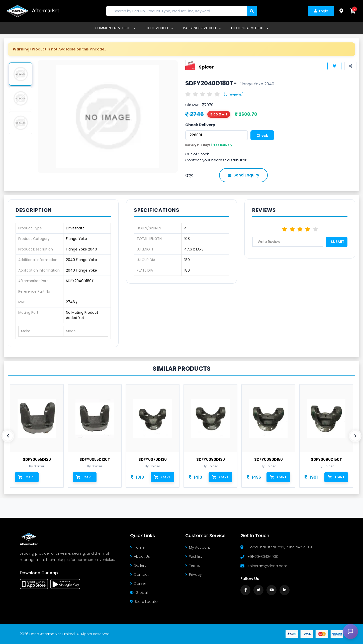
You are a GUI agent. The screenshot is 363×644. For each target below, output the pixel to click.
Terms (193, 565)
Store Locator (145, 602)
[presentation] (8, 436)
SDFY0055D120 (37, 460)
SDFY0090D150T (326, 460)
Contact (139, 574)
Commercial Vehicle (115, 28)
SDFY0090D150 (268, 460)
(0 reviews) (234, 94)
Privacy (194, 574)
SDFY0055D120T (95, 460)
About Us (140, 556)
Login (321, 11)
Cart (27, 477)
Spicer (206, 67)
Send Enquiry (243, 175)
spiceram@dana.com (267, 566)
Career (138, 584)
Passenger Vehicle (202, 28)
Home (137, 547)
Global (139, 593)
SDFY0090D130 (211, 460)
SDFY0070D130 (153, 460)
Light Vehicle (159, 28)
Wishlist (194, 556)
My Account (198, 547)
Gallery (138, 565)
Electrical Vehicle (250, 28)
